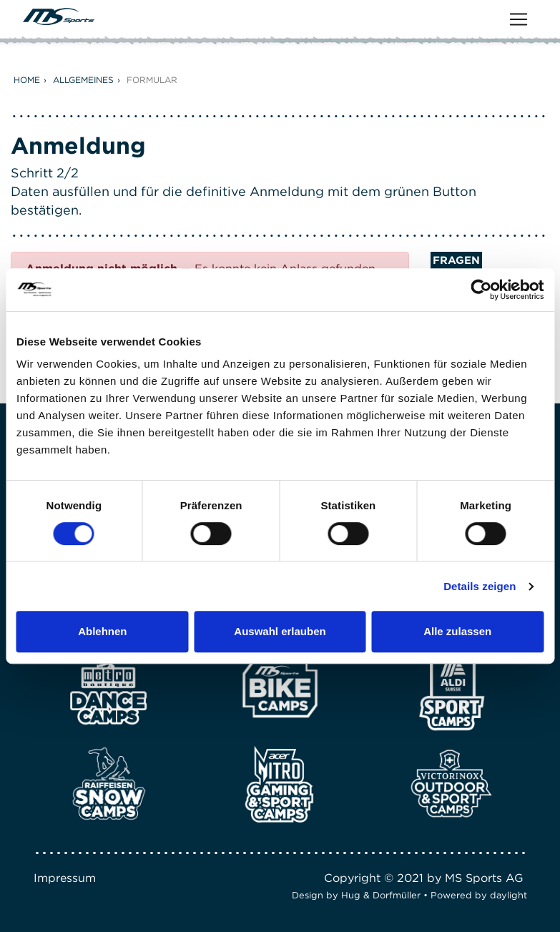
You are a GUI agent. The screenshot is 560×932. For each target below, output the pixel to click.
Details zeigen (480, 586)
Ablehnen (102, 631)
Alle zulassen (457, 631)
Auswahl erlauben (280, 631)
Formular (152, 80)
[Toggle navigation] (519, 19)
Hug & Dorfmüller (381, 895)
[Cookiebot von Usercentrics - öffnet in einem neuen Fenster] (481, 290)
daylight (509, 895)
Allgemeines (83, 80)
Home (27, 80)
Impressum (65, 878)
